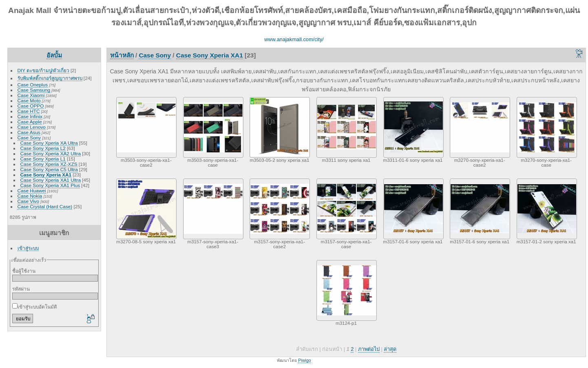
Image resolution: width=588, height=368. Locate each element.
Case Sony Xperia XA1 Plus (50, 185)
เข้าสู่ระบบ (28, 248)
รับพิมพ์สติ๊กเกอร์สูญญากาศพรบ (50, 78)
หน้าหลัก (122, 55)
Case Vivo (28, 201)
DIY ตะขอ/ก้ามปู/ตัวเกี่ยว (43, 70)
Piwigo (304, 360)
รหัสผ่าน (21, 289)
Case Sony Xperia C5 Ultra (49, 169)
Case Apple (30, 122)
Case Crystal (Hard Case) (45, 206)
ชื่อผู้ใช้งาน (24, 271)
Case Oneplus (33, 85)
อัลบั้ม (54, 55)
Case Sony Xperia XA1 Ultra (51, 180)
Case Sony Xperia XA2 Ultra (51, 153)
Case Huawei (32, 191)
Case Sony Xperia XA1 (46, 175)
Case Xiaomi (31, 95)
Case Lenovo (32, 127)
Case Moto (29, 100)
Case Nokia (30, 196)
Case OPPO (31, 106)
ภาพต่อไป (369, 349)
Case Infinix (30, 116)
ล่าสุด (390, 349)
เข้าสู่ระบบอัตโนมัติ (35, 307)
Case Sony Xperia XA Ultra (49, 143)
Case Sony (29, 138)
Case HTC (29, 111)
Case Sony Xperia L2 (43, 148)
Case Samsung (34, 90)
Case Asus (29, 132)
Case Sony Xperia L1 (43, 159)
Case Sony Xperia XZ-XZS (49, 164)
